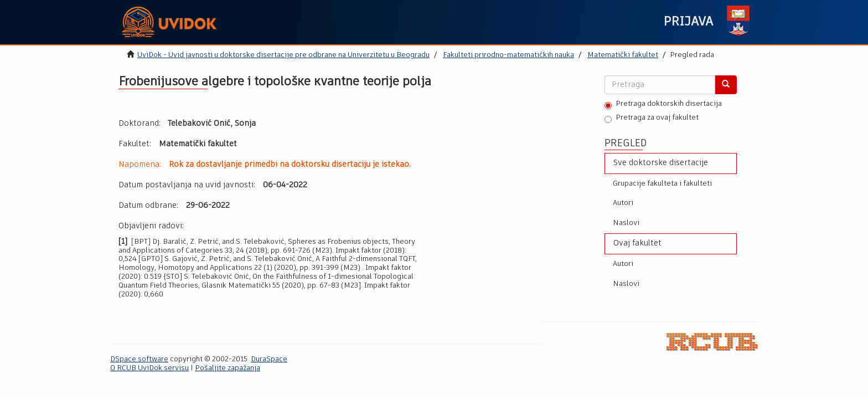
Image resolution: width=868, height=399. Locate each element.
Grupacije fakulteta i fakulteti (662, 184)
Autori (623, 203)
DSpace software (139, 359)
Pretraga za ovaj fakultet (652, 119)
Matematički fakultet (623, 55)
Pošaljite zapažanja (228, 368)
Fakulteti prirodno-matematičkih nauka (508, 55)
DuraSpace (269, 359)
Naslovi (626, 223)
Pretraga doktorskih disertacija (663, 105)
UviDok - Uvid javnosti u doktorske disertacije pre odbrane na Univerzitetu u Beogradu (283, 55)
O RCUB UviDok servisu (149, 368)
